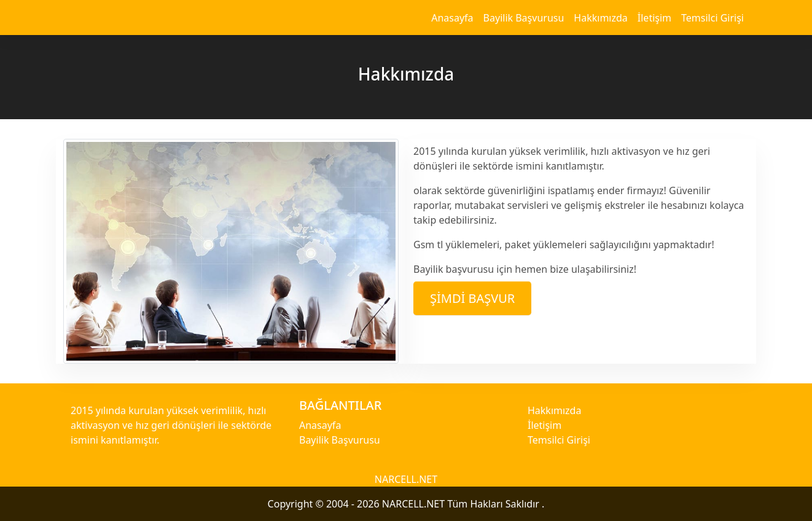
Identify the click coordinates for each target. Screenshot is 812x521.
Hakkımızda (600, 18)
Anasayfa (452, 18)
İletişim (654, 18)
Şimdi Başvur (472, 298)
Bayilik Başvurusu (524, 18)
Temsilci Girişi (712, 18)
